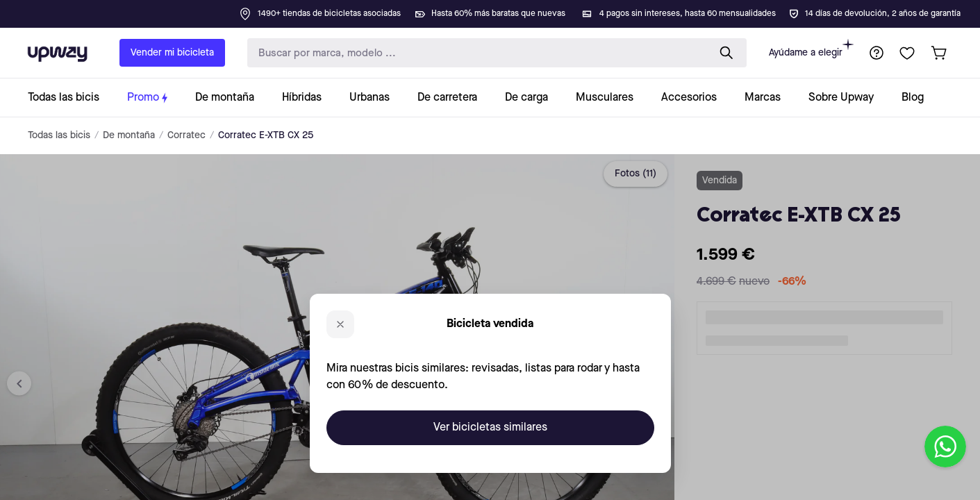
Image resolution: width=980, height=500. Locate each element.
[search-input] (475, 53)
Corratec (186, 135)
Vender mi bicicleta (172, 53)
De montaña (129, 135)
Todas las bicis (59, 135)
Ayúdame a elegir (811, 48)
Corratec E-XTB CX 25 (266, 135)
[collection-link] (70, 98)
